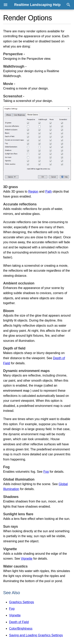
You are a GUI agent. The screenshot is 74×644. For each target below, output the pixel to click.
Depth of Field (19, 622)
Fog (46, 472)
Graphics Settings (22, 602)
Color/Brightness (21, 629)
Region (33, 192)
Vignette (27, 559)
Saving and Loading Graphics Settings (36, 635)
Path (48, 192)
